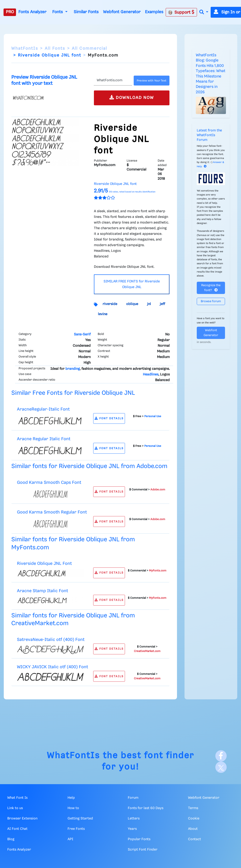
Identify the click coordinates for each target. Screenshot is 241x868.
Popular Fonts (139, 839)
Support (181, 12)
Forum (133, 798)
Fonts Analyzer (32, 12)
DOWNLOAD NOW (132, 97)
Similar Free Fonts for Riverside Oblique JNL (73, 393)
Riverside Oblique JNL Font (44, 564)
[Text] (113, 81)
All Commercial (89, 49)
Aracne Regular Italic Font (44, 439)
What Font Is (17, 798)
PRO (10, 12)
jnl (149, 304)
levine (103, 314)
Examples (154, 12)
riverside (110, 304)
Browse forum (211, 301)
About (193, 829)
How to (73, 808)
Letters (134, 819)
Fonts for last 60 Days (146, 808)
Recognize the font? (211, 288)
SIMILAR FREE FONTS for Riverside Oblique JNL (132, 284)
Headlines (151, 375)
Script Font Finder (143, 850)
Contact (195, 839)
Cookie (194, 819)
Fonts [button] (58, 12)
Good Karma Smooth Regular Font (52, 512)
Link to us (15, 808)
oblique (132, 304)
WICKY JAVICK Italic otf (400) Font (52, 667)
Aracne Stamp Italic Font (42, 591)
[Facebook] (221, 756)
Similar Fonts (86, 12)
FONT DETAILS (109, 418)
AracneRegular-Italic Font (43, 409)
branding (73, 369)
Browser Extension (22, 819)
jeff (162, 304)
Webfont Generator (122, 12)
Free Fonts (76, 829)
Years (132, 829)
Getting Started (80, 819)
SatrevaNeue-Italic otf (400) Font (51, 640)
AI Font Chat (17, 829)
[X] (221, 767)
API (70, 839)
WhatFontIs (25, 49)
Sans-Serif (82, 334)
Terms (193, 808)
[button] (204, 12)
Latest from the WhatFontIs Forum (209, 135)
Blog (11, 839)
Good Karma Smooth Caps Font (49, 483)
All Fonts (55, 49)
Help (71, 798)
